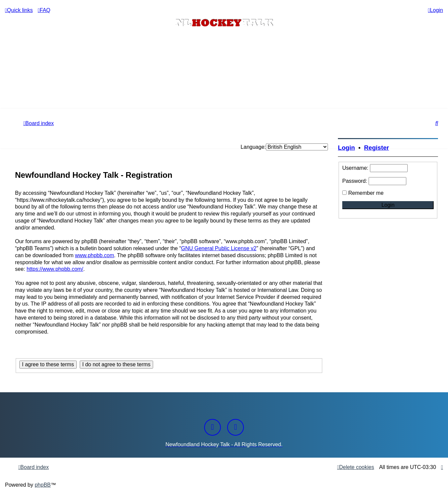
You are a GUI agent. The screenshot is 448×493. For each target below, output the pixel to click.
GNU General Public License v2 (219, 248)
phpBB (43, 485)
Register (376, 148)
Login (346, 148)
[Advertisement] (224, 90)
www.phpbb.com (95, 255)
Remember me (366, 193)
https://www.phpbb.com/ (55, 269)
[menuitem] (44, 10)
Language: (253, 147)
